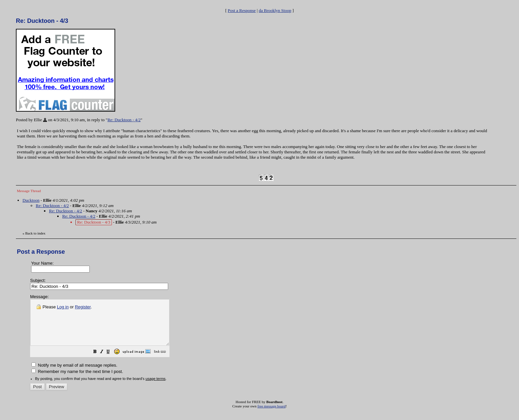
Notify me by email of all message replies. (74, 374)
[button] (112, 362)
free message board (272, 415)
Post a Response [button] (242, 10)
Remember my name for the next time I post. (77, 380)
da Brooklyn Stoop (275, 10)
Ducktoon (31, 200)
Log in (63, 307)
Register (83, 307)
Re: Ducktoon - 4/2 (124, 120)
